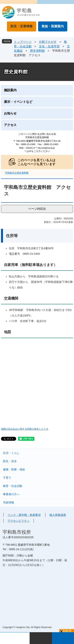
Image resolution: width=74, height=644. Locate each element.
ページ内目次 (37, 209)
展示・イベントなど (18, 102)
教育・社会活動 (13, 486)
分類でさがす (48, 42)
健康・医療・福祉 (14, 469)
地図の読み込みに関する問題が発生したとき (25, 429)
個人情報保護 (58, 515)
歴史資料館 (37, 51)
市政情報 (8, 502)
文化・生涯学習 (49, 46)
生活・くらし (11, 453)
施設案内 (10, 90)
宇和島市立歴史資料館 (17, 173)
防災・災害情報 (22, 26)
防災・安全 (10, 461)
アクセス (10, 125)
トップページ (23, 42)
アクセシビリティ (19, 521)
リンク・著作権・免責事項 (24, 515)
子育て (7, 478)
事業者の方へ (11, 494)
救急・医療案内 (53, 26)
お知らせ (10, 113)
